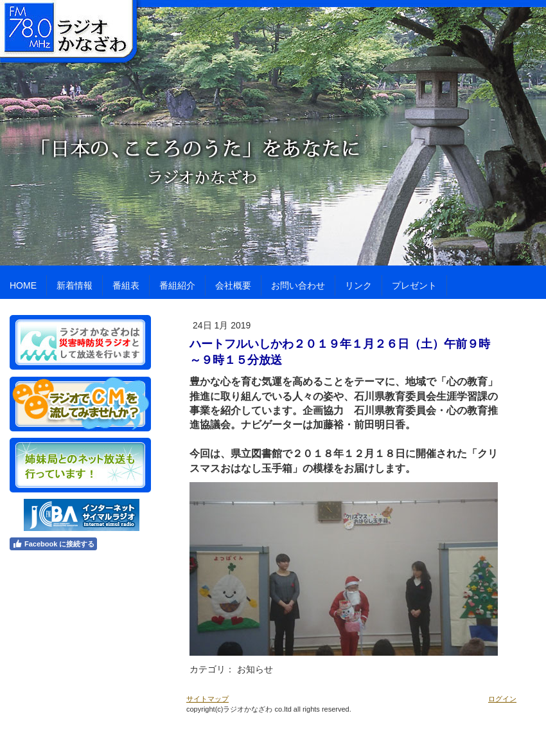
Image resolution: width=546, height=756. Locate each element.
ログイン (502, 699)
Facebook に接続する (53, 544)
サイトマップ (207, 699)
